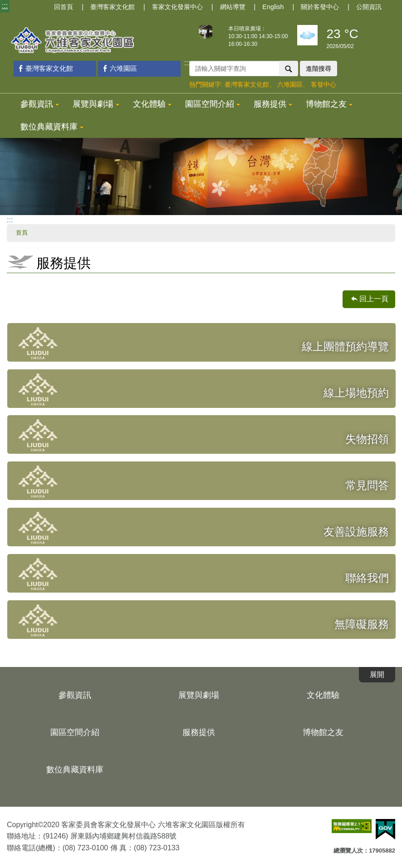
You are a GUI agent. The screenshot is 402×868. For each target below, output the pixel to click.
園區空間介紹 (213, 104)
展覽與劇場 (96, 104)
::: (5, 6)
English (273, 7)
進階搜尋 (319, 69)
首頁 (22, 233)
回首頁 (64, 7)
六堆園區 (119, 68)
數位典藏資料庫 (52, 127)
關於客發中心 (320, 7)
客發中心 (324, 84)
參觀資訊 (40, 104)
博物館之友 (329, 104)
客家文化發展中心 (177, 7)
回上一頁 (374, 299)
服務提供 (273, 104)
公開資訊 (369, 7)
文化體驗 (152, 104)
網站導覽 (233, 7)
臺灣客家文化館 (113, 7)
